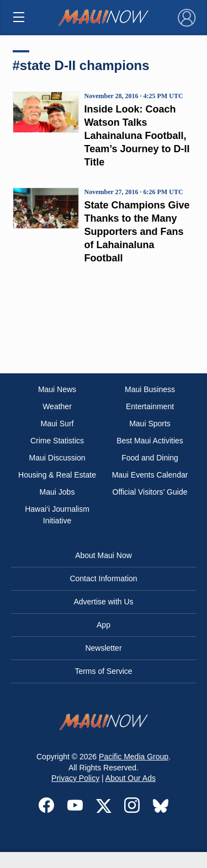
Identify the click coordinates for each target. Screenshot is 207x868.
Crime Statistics (57, 441)
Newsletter (103, 648)
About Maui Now (104, 555)
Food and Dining (150, 458)
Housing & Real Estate (57, 475)
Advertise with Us (103, 602)
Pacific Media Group (134, 757)
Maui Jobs (57, 492)
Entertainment (150, 406)
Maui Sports (150, 424)
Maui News (57, 389)
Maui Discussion (57, 458)
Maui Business (150, 389)
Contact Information (103, 578)
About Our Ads (131, 778)
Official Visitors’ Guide (150, 492)
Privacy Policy (75, 778)
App (104, 625)
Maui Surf (57, 424)
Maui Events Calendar (150, 475)
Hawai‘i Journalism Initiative (57, 515)
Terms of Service (103, 671)
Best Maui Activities (150, 441)
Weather (57, 406)
